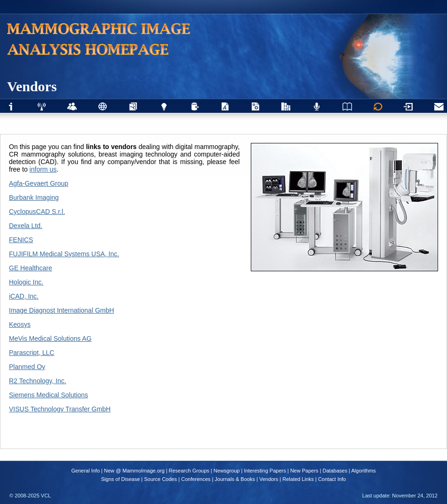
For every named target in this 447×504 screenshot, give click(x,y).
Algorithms (364, 471)
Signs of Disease (121, 479)
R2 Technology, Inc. (38, 381)
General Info (86, 471)
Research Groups (189, 471)
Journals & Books (235, 479)
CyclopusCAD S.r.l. (37, 212)
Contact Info (332, 479)
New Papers (304, 471)
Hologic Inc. (26, 282)
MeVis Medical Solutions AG (50, 339)
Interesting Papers (265, 471)
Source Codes (160, 479)
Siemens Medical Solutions (48, 395)
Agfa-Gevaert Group (39, 183)
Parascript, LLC (32, 353)
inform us (43, 169)
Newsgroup (227, 471)
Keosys (20, 324)
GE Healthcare (31, 268)
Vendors (269, 479)
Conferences (196, 479)
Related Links (298, 479)
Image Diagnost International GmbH (61, 310)
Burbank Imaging (34, 197)
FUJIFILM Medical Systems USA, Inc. (64, 254)
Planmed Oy (27, 367)
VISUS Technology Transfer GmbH (60, 409)
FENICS (21, 240)
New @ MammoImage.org (134, 471)
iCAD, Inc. (24, 296)
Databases (335, 471)
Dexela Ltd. (26, 226)
